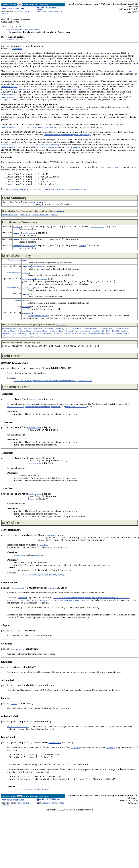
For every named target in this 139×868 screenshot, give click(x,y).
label (108, 354)
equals (68, 351)
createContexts (27, 307)
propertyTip (58, 357)
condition (25, 291)
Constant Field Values (85, 406)
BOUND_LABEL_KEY (37, 215)
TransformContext (38, 284)
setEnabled (26, 328)
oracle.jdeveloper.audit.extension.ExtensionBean (23, 30)
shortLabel (22, 360)
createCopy (49, 351)
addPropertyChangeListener (11, 351)
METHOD (5, 13)
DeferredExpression (14, 290)
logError (124, 354)
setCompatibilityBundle (121, 357)
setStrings (5, 360)
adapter (25, 277)
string (30, 360)
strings (37, 360)
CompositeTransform (15, 40)
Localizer (83, 262)
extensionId (77, 351)
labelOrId (116, 354)
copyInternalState (28, 297)
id (103, 354)
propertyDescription (19, 357)
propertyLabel (34, 357)
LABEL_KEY (25, 228)
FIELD (19, 12)
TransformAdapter (97, 241)
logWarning (6, 357)
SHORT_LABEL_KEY (40, 228)
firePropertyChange (90, 351)
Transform (17, 241)
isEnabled (25, 314)
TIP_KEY (55, 228)
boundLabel (26, 284)
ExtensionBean (17, 51)
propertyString (46, 357)
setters (14, 360)
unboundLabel (27, 335)
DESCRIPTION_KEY (10, 228)
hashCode (96, 354)
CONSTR (26, 12)
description (60, 351)
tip (43, 360)
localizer (25, 321)
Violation (37, 307)
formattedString (71, 354)
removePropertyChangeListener (75, 357)
